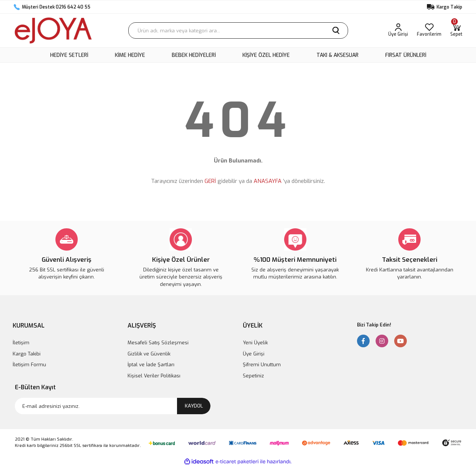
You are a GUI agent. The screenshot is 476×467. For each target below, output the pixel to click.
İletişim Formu (29, 365)
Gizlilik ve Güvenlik (149, 354)
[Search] (238, 30)
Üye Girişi (254, 354)
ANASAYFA (268, 181)
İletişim (21, 343)
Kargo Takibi (27, 354)
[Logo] (53, 30)
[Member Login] (398, 30)
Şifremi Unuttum (262, 365)
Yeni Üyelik (255, 343)
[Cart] (456, 30)
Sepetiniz (253, 376)
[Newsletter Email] (113, 406)
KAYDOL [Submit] (194, 406)
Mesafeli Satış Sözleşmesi (158, 343)
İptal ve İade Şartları (151, 365)
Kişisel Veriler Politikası (154, 376)
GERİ (210, 181)
